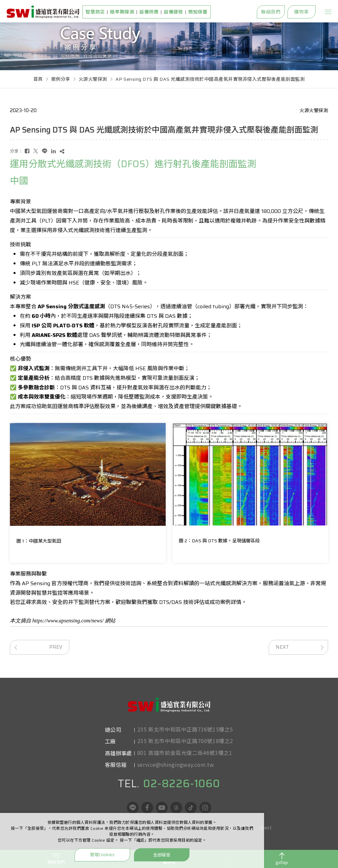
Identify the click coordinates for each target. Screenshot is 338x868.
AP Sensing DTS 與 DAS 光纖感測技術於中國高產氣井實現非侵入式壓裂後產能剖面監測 (210, 79)
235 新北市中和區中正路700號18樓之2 (185, 743)
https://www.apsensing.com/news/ (68, 621)
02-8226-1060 (182, 794)
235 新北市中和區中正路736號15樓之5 (185, 732)
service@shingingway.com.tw (176, 767)
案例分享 (61, 79)
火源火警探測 (93, 79)
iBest (265, 838)
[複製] (62, 151)
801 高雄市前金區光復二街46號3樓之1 (185, 755)
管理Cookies (102, 855)
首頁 (38, 79)
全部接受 (162, 855)
